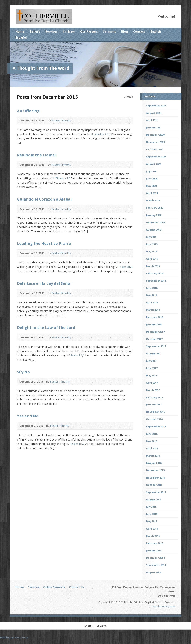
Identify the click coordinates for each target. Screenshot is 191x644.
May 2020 (151, 186)
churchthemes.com (163, 606)
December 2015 (155, 470)
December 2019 (155, 222)
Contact (139, 31)
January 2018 (154, 324)
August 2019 (154, 230)
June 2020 (152, 179)
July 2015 (151, 507)
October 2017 (154, 339)
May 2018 (151, 295)
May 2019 (151, 251)
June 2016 (152, 434)
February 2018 (155, 317)
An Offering (28, 111)
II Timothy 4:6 (100, 134)
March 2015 (153, 536)
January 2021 (154, 127)
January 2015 (154, 550)
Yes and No (28, 416)
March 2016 (153, 456)
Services (51, 31)
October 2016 (154, 419)
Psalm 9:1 (124, 267)
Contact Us (77, 587)
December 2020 (155, 135)
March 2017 (153, 390)
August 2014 (154, 572)
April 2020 (152, 193)
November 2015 (155, 478)
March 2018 (153, 310)
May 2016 (151, 441)
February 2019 (155, 273)
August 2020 (154, 164)
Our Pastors (89, 31)
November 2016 (155, 412)
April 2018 (152, 302)
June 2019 (152, 244)
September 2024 (156, 105)
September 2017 (156, 346)
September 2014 (156, 565)
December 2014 (155, 558)
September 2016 (156, 427)
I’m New (69, 31)
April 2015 (152, 529)
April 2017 (152, 383)
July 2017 (151, 361)
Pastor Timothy (61, 120)
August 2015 (154, 499)
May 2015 (151, 521)
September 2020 (156, 157)
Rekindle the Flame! (36, 155)
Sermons (109, 31)
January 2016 (154, 463)
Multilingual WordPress (14, 637)
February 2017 (155, 397)
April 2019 (152, 259)
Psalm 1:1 (76, 355)
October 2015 (154, 485)
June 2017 (152, 368)
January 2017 (154, 405)
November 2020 (155, 142)
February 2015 (155, 543)
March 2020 (153, 200)
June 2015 (152, 514)
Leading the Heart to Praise (44, 243)
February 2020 (155, 208)
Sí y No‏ (23, 372)
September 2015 (156, 492)
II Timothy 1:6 (62, 178)
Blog (125, 31)
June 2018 (152, 288)
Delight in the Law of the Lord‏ (46, 327)
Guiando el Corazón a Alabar (45, 199)
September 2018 (156, 281)
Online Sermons (54, 587)
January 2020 (154, 215)
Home (20, 31)
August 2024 (154, 113)
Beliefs (35, 31)
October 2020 (154, 149)
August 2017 (154, 353)
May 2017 (151, 375)
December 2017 (155, 332)
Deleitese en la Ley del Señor (44, 283)
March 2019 (153, 266)
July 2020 (151, 171)
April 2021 (152, 120)
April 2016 (152, 448)
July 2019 (151, 237)
